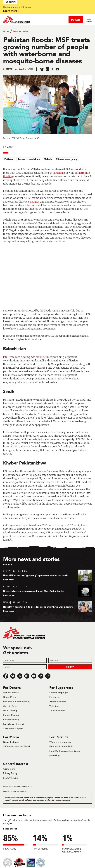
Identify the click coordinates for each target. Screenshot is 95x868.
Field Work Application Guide (65, 751)
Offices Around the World (16, 746)
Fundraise (54, 697)
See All (7, 565)
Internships (55, 755)
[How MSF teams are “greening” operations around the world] (47, 575)
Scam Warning (11, 778)
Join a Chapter (57, 711)
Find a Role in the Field (61, 746)
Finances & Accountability (17, 702)
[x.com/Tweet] (20, 676)
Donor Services (11, 693)
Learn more (10, 11)
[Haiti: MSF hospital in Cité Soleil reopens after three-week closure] (47, 607)
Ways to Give (10, 706)
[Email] (25, 667)
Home (6, 31)
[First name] (25, 660)
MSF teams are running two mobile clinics (28, 357)
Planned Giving (11, 720)
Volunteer (54, 706)
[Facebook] (6, 676)
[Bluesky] (13, 676)
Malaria (48, 159)
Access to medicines (29, 159)
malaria (34, 202)
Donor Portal (10, 697)
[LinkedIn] (41, 676)
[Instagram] (27, 676)
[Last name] (70, 660)
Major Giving (10, 711)
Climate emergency (67, 159)
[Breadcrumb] (47, 31)
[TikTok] (48, 676)
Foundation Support (13, 724)
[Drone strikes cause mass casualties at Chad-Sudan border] (47, 591)
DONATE (76, 20)
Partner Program (12, 715)
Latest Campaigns (59, 693)
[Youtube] (34, 676)
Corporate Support (13, 729)
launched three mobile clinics (26, 471)
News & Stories (21, 31)
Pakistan (9, 159)
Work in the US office (60, 742)
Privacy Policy (10, 773)
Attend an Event (58, 702)
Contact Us (9, 769)
